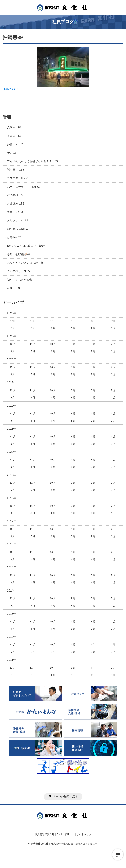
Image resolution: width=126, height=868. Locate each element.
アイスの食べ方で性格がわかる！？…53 (32, 161)
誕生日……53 (16, 170)
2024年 (12, 359)
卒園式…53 (14, 136)
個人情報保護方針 (45, 834)
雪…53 (11, 153)
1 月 (113, 328)
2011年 (12, 660)
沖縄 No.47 (15, 144)
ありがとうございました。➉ (25, 263)
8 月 (93, 344)
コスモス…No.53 (18, 178)
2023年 (12, 383)
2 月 (93, 328)
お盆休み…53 (16, 204)
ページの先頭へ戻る (65, 797)
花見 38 (14, 288)
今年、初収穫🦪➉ (18, 254)
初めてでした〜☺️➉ (19, 280)
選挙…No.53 (15, 212)
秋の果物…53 (16, 195)
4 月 (53, 328)
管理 (7, 117)
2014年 (12, 591)
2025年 (12, 336)
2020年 (12, 452)
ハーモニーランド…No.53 (23, 187)
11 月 (33, 344)
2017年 (12, 521)
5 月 (33, 351)
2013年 (12, 614)
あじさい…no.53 (18, 220)
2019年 (12, 475)
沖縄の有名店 (46, 69)
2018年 (12, 498)
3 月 (73, 328)
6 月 (13, 351)
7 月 (113, 344)
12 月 (13, 344)
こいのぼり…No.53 (19, 271)
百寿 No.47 (14, 237)
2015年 (12, 567)
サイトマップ (84, 834)
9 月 (73, 344)
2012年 (12, 637)
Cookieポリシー (66, 834)
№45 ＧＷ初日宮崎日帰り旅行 (26, 246)
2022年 (12, 406)
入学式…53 (14, 127)
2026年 (12, 313)
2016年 (12, 544)
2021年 (12, 429)
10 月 (53, 344)
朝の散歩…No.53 (18, 229)
